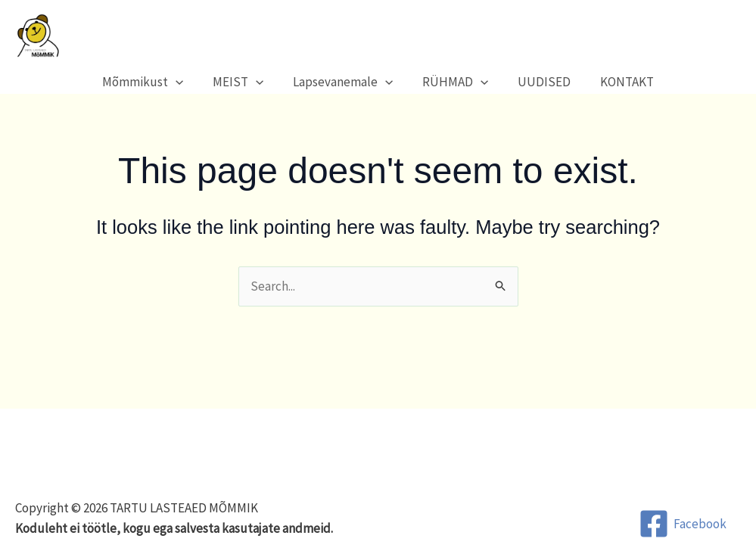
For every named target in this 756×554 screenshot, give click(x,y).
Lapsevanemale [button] (345, 82)
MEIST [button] (243, 82)
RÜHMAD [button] (454, 82)
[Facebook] (683, 524)
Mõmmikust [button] (152, 82)
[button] (185, 82)
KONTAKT (618, 82)
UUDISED (539, 82)
